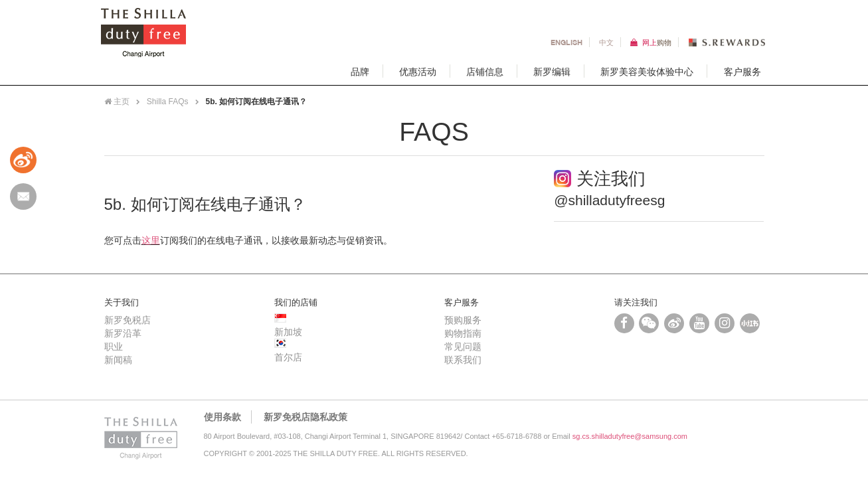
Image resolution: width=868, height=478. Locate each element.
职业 (114, 347)
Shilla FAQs (168, 102)
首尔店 (288, 357)
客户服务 (742, 71)
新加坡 (288, 332)
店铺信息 (485, 71)
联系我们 (463, 360)
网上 (657, 42)
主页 (117, 102)
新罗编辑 (552, 71)
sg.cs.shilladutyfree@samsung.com (630, 436)
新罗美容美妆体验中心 (647, 71)
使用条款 (222, 417)
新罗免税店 (128, 320)
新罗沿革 (123, 333)
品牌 (360, 71)
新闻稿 (118, 360)
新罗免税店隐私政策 (305, 417)
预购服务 (463, 320)
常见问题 (463, 347)
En (566, 42)
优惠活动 (418, 71)
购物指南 (463, 333)
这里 (151, 240)
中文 (606, 42)
